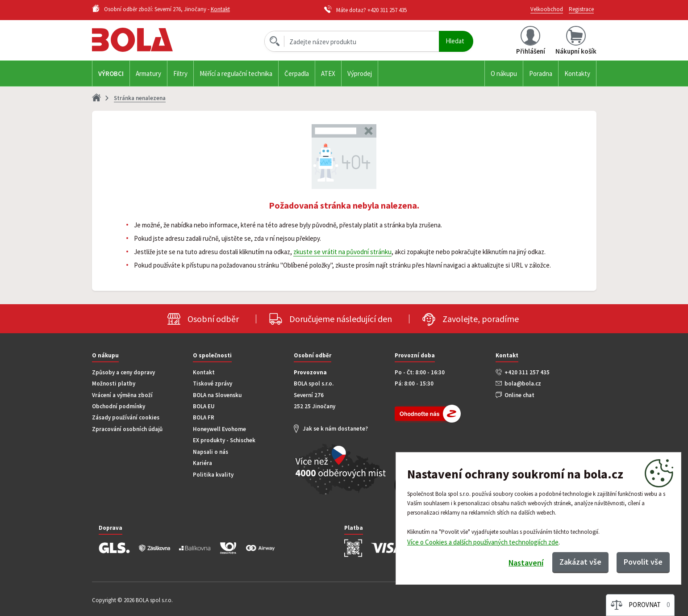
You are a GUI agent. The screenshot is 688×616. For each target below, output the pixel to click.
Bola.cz (147, 40)
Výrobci (111, 73)
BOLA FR (204, 417)
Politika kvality (213, 475)
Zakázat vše (580, 562)
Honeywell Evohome (219, 429)
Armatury (148, 73)
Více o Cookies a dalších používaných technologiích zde (483, 542)
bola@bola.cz (523, 383)
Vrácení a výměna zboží (122, 395)
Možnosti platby (114, 383)
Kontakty (577, 73)
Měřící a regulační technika (236, 73)
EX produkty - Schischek (224, 440)
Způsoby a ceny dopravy (123, 372)
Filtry (180, 73)
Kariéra (202, 463)
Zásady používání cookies (126, 417)
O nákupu (504, 73)
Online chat (519, 395)
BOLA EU (204, 406)
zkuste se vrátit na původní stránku (342, 252)
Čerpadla (297, 73)
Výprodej (360, 73)
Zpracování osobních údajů (127, 429)
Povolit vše (643, 562)
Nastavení (526, 563)
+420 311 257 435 (387, 10)
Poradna (541, 73)
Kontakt (220, 9)
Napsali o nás (211, 452)
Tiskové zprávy (213, 383)
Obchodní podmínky (119, 406)
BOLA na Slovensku (217, 395)
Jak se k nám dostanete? (335, 429)
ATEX (328, 73)
